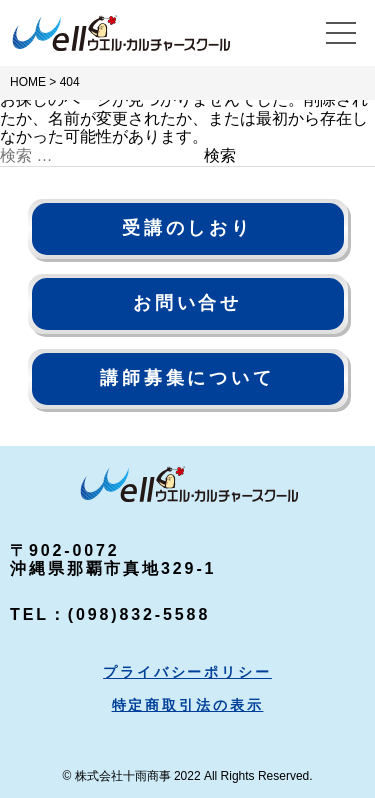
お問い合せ (188, 303)
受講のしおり (188, 228)
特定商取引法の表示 (188, 705)
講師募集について (188, 378)
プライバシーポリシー (187, 672)
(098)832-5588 (139, 614)
